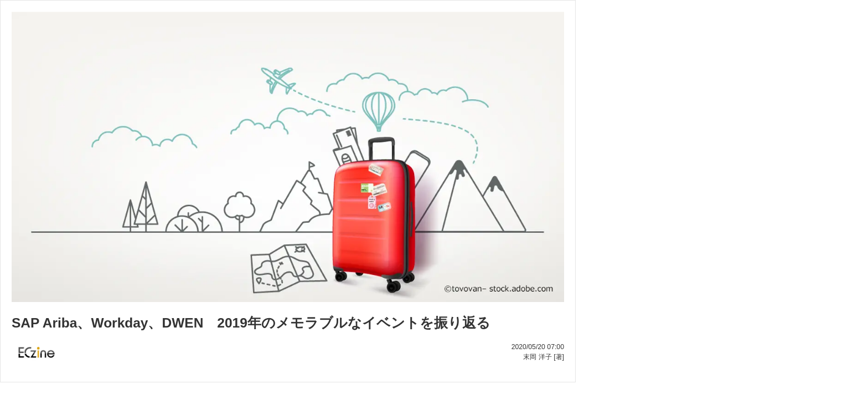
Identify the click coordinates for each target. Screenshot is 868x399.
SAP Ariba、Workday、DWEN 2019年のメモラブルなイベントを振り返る (251, 323)
